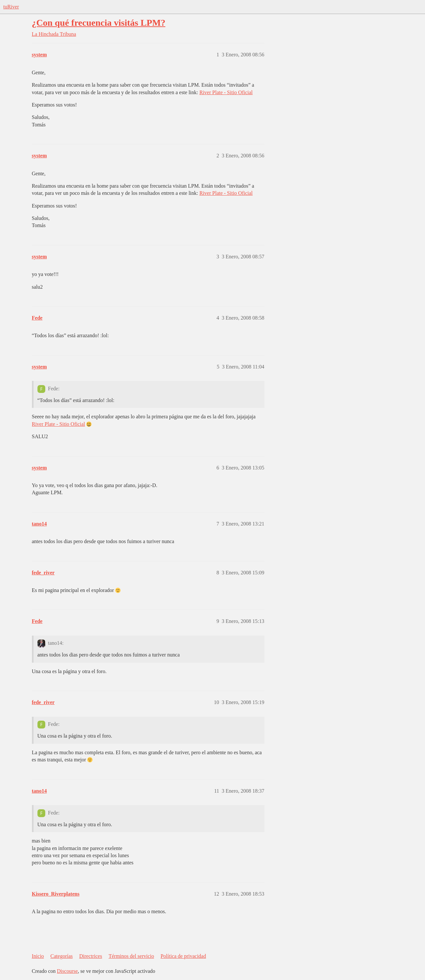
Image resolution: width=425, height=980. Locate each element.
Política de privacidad (183, 956)
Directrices (91, 956)
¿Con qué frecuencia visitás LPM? (99, 23)
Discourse (67, 971)
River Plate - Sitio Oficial (226, 92)
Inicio (38, 956)
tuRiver (11, 7)
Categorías (62, 956)
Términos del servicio (131, 956)
